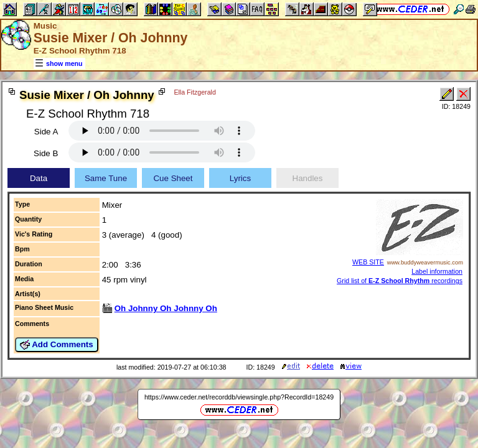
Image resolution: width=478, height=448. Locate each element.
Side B (46, 153)
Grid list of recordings (400, 281)
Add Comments (57, 345)
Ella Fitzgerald (195, 92)
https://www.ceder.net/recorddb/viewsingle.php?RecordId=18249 (239, 397)
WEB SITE (368, 262)
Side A (46, 132)
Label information (437, 271)
